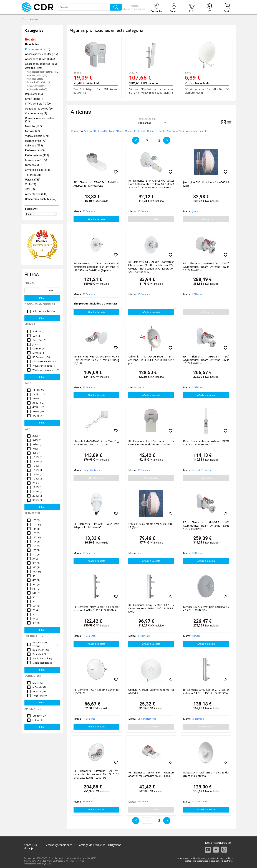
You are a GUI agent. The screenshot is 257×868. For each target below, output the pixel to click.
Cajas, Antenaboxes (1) (38, 86)
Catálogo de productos (91, 845)
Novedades (32, 45)
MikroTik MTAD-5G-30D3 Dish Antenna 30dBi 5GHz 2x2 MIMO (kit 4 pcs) (151, 360)
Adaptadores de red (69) (39, 109)
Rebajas (31, 40)
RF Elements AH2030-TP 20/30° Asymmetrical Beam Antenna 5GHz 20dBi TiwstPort (206, 267)
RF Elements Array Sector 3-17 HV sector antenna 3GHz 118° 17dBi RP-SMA (151, 608)
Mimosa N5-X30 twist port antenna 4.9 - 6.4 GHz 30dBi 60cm (206, 608)
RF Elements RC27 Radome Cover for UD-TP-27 (96, 691)
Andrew (88, 131)
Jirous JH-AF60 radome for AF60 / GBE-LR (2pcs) (151, 526)
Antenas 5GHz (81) (36, 79)
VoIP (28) (31, 185)
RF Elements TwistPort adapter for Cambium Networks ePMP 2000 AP (151, 443)
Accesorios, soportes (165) (41, 64)
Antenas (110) (33, 68)
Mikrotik (120, 131)
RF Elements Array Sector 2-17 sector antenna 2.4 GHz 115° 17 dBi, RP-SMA (206, 691)
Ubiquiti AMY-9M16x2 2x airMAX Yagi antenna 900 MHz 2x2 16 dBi (96, 443)
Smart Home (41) (35, 99)
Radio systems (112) (37, 155)
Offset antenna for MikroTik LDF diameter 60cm (207, 91)
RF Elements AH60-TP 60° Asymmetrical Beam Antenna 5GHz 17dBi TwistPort (206, 526)
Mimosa (129, 131)
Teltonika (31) (33, 175)
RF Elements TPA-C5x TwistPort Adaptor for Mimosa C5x (96, 184)
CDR (24, 19)
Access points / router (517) (42, 54)
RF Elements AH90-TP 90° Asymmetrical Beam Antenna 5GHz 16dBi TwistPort (206, 360)
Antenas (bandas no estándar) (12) (43, 72)
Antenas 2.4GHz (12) (37, 75)
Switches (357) (34, 165)
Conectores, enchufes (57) (41, 199)
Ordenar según (147, 119)
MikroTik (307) (33, 126)
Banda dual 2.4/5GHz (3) (39, 82)
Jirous (112, 131)
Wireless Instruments (196, 131)
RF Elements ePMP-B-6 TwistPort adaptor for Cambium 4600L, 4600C (151, 774)
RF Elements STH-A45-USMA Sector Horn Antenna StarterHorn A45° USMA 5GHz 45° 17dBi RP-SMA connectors (151, 184)
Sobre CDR (31, 845)
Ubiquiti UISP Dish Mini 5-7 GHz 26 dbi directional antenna (206, 774)
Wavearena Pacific (176, 131)
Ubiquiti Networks (156, 131)
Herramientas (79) (36, 141)
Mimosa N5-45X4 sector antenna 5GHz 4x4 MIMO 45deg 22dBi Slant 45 (151, 91)
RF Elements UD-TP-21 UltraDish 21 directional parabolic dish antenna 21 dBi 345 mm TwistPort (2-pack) (96, 267)
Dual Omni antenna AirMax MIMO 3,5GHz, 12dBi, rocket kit (206, 443)
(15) (38, 49)
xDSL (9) (30, 189)
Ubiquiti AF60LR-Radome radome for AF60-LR (151, 691)
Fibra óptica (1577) (36, 160)
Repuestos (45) (34, 94)
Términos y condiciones (58, 845)
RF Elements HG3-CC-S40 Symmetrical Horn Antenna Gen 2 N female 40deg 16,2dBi (96, 360)
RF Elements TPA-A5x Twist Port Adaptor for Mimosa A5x (96, 526)
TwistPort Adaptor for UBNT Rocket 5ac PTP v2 (96, 91)
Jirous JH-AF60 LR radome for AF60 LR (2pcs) (206, 184)
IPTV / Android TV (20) (38, 104)
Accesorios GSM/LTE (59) (40, 59)
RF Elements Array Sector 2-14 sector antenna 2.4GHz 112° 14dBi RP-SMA (96, 608)
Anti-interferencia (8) (37, 89)
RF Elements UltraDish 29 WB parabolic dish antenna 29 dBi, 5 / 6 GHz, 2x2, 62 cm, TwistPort (96, 774)
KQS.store (47, 864)
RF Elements (140, 131)
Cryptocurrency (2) (36, 114)
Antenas (34, 19)
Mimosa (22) (32, 131)
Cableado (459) (34, 146)
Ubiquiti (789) (33, 180)
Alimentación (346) (36, 194)
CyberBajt (103, 131)
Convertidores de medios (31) (40, 120)
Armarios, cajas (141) (38, 170)
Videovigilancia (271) (37, 136)
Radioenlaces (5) (35, 150)
